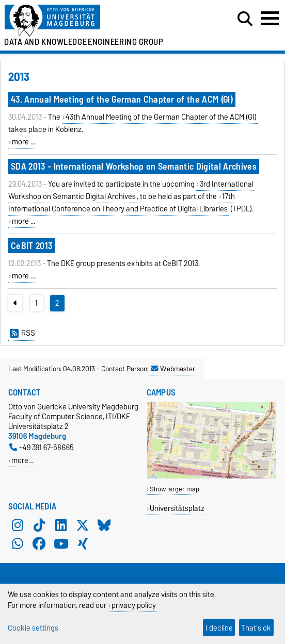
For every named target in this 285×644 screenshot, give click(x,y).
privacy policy (134, 605)
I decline (219, 628)
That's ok (256, 628)
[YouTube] (61, 543)
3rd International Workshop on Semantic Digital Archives (131, 190)
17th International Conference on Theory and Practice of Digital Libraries (122, 203)
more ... (23, 142)
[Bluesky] (104, 525)
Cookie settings (33, 628)
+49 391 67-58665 (42, 447)
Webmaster (173, 369)
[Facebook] (39, 543)
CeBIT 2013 (31, 246)
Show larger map (175, 489)
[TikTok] (39, 525)
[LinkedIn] (61, 525)
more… (22, 460)
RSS (22, 333)
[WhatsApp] (18, 543)
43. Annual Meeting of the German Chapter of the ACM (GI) (122, 99)
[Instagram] (18, 525)
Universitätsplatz (177, 508)
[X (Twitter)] (83, 525)
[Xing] (83, 543)
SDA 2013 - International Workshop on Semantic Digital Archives (134, 166)
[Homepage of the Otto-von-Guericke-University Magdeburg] (87, 21)
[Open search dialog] (245, 19)
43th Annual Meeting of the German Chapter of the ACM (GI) (161, 117)
